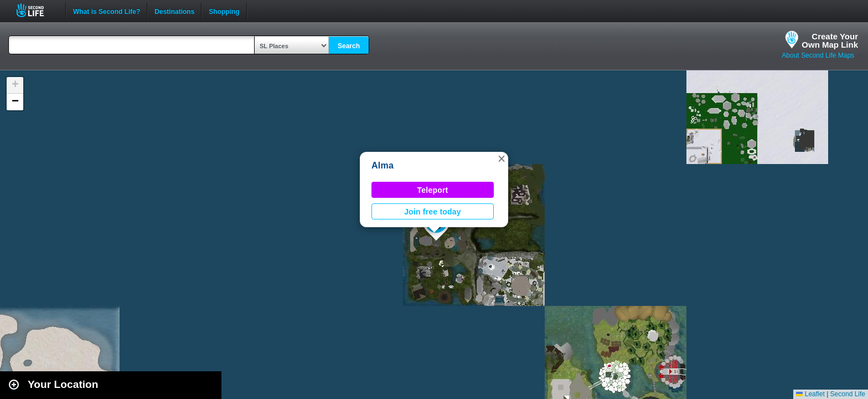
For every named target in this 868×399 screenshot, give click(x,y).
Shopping (224, 11)
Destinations (174, 11)
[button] (502, 158)
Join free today (433, 212)
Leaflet (810, 394)
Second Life (36, 10)
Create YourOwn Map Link (830, 40)
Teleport (433, 190)
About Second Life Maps (818, 55)
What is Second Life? (107, 11)
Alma (383, 165)
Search (349, 46)
